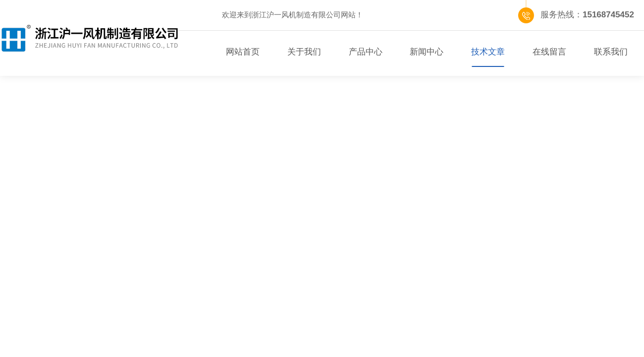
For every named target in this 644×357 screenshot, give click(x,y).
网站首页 (243, 52)
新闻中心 (427, 52)
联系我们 (611, 52)
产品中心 (366, 52)
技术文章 (488, 52)
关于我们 (304, 52)
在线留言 (549, 52)
